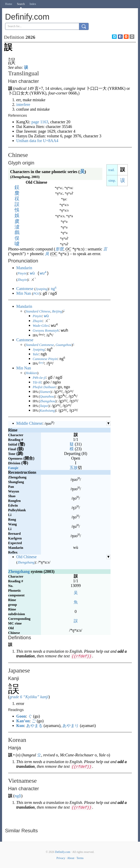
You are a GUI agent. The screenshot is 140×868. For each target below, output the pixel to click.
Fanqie (13, 467)
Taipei (44, 405)
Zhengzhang (26, 562)
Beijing (57, 311)
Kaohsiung (47, 410)
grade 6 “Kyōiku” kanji (29, 696)
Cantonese (25, 288)
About (71, 858)
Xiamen (45, 391)
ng (54, 288)
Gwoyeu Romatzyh (46, 330)
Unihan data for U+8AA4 (37, 141)
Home (9, 4)
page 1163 (40, 122)
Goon (21, 716)
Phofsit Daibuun (44, 387)
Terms (80, 858)
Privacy (61, 858)
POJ (36, 293)
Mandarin (24, 268)
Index (33, 4)
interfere (23, 104)
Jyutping (42, 288)
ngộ (18, 795)
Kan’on (23, 720)
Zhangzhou (47, 401)
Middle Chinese (29, 423)
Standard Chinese (38, 311)
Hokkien (31, 373)
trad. (112, 170)
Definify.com (63, 852)
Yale (36, 354)
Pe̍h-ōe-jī (39, 377)
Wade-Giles (41, 325)
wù (32, 273)
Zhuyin (22, 279)
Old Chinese (27, 556)
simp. (112, 181)
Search (21, 4)
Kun (20, 725)
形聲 (59, 249)
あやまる (34, 725)
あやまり (71, 725)
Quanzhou (47, 396)
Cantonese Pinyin (45, 358)
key (41, 362)
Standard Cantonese (40, 344)
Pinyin (22, 273)
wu (43, 273)
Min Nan (24, 293)
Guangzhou (64, 344)
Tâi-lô (37, 382)
